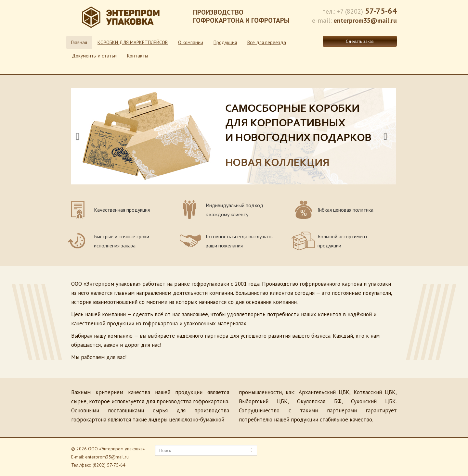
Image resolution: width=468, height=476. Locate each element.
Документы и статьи (94, 56)
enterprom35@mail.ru (107, 457)
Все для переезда (267, 42)
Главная (79, 42)
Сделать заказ (360, 41)
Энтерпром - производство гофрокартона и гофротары (122, 19)
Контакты (137, 56)
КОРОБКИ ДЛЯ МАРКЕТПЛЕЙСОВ (133, 42)
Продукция (225, 42)
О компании (191, 42)
